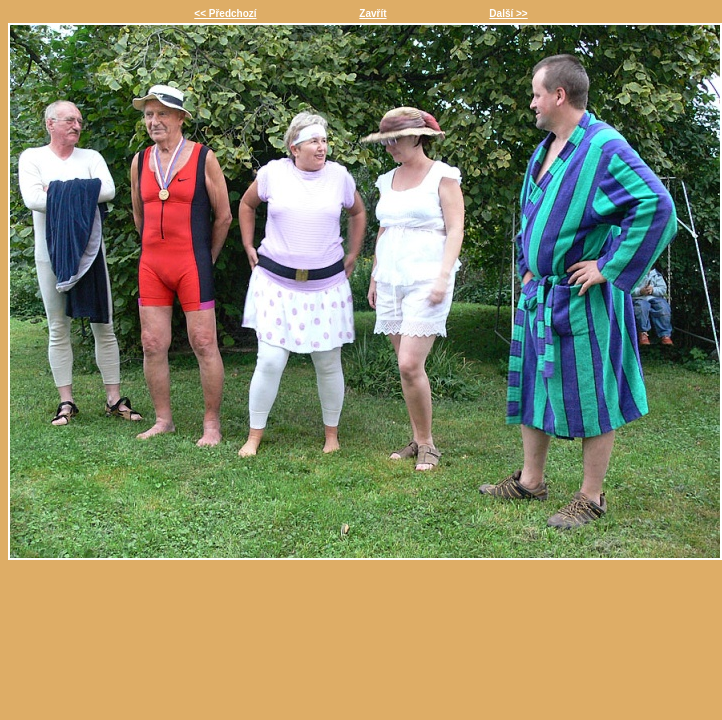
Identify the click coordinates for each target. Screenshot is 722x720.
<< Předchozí (225, 13)
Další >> (508, 13)
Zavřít (372, 13)
